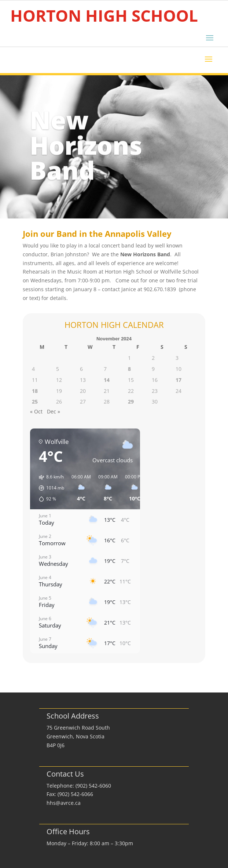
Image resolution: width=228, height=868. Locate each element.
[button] (49, 488)
